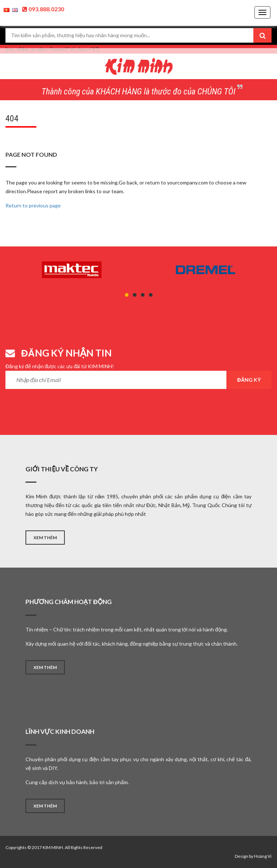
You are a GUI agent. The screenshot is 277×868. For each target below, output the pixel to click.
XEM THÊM (45, 538)
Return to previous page (33, 205)
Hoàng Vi (263, 856)
